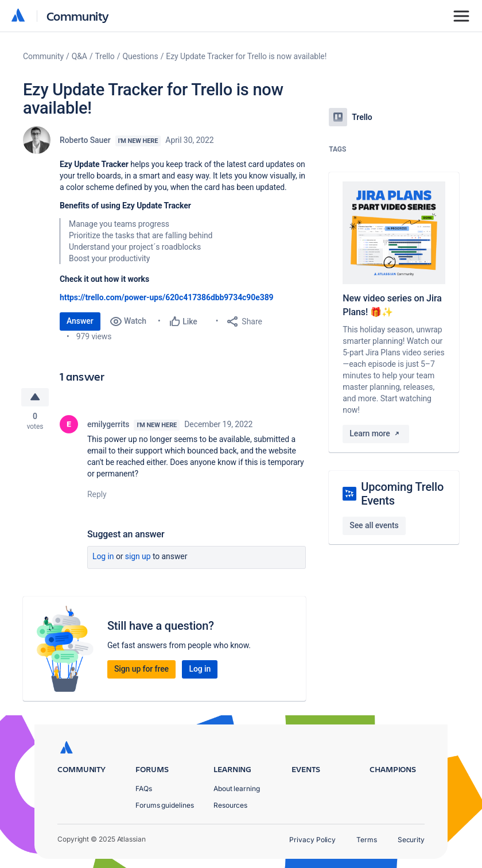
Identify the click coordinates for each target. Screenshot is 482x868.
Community (78, 16)
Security (411, 840)
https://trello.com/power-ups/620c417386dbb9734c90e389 (167, 297)
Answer (80, 321)
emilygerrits (108, 425)
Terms (367, 840)
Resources (230, 805)
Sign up (138, 557)
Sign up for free (141, 669)
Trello (105, 56)
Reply (97, 495)
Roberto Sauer (85, 140)
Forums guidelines (165, 805)
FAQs (144, 788)
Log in (103, 557)
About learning (237, 788)
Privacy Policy (312, 840)
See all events (374, 525)
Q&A (79, 56)
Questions (140, 56)
